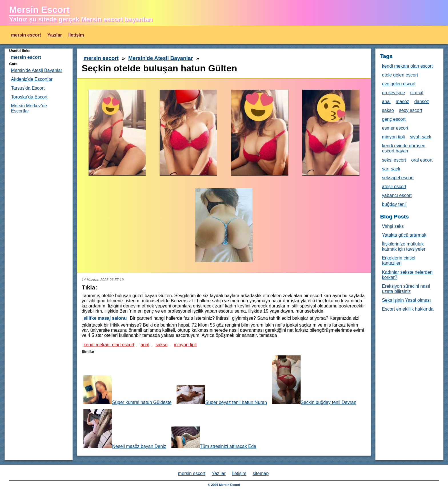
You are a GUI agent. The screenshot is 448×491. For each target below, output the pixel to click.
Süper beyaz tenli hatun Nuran (222, 395)
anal (145, 345)
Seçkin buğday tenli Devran (314, 380)
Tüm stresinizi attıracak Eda (214, 438)
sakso (161, 345)
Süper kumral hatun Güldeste (127, 390)
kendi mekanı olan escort (109, 345)
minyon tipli (185, 345)
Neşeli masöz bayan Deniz (125, 429)
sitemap (261, 473)
